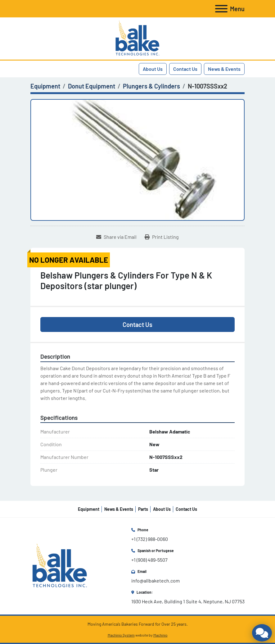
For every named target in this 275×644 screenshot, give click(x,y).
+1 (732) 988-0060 (150, 539)
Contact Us (185, 69)
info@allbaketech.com (156, 581)
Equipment (89, 509)
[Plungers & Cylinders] (151, 86)
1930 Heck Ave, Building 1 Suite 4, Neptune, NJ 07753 (188, 601)
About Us (153, 69)
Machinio (160, 635)
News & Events (224, 69)
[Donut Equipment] (92, 86)
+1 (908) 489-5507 (149, 560)
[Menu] (221, 9)
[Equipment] (45, 86)
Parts (143, 509)
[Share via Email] (116, 237)
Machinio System (121, 635)
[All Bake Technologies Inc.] (60, 565)
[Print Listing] (162, 237)
